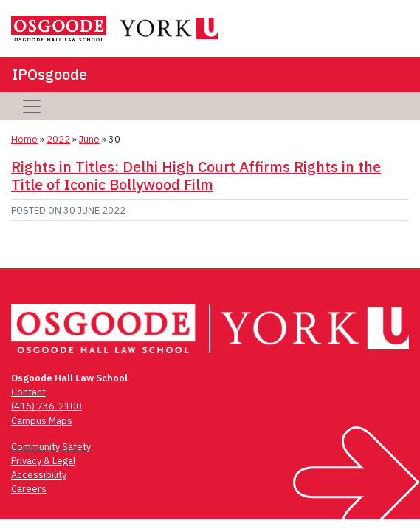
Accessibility (39, 475)
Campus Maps (42, 421)
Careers (29, 489)
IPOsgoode (49, 74)
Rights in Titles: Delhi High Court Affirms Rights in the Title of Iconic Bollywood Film (196, 175)
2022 (58, 139)
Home (24, 139)
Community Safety (51, 447)
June (89, 139)
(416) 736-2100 (47, 406)
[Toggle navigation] (32, 106)
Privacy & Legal (43, 461)
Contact (28, 392)
